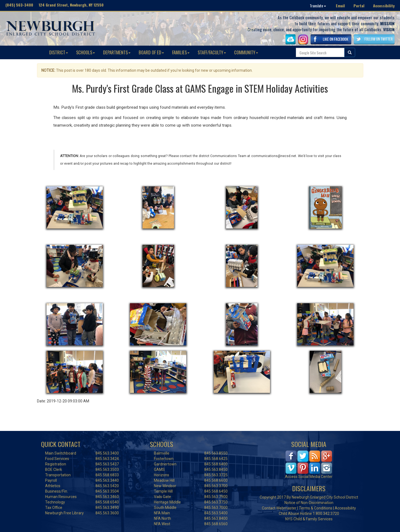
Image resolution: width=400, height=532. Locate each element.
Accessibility (384, 6)
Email (340, 6)
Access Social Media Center (309, 477)
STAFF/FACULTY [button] (212, 52)
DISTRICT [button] (59, 52)
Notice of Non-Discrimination (309, 503)
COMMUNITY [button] (246, 52)
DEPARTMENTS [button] (117, 52)
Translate (318, 6)
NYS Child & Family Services (309, 519)
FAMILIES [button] (181, 52)
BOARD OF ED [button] (151, 52)
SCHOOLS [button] (86, 52)
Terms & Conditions (316, 508)
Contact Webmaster (279, 508)
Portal (359, 6)
